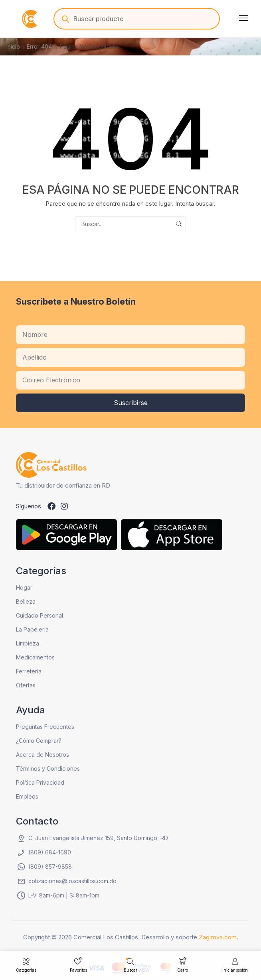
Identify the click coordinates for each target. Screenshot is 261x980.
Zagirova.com (218, 937)
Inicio (13, 46)
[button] (243, 18)
